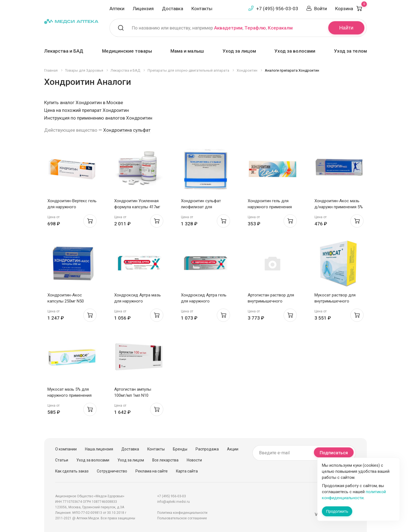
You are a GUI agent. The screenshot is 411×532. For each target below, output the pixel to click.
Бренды (180, 449)
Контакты (202, 9)
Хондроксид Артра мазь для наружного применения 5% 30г (138, 301)
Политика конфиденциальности (182, 513)
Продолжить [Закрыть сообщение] (337, 511)
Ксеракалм (280, 28)
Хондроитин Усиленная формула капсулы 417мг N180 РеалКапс (137, 207)
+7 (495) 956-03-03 (277, 9)
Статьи (62, 460)
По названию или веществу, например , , (212, 28)
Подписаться (334, 453)
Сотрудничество (112, 471)
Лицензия (143, 9)
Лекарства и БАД (64, 51)
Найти (346, 28)
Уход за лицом (239, 51)
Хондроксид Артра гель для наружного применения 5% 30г (204, 301)
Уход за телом (350, 51)
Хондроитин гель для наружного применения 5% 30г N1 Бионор (270, 207)
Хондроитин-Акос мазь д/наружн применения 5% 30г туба (339, 207)
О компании (66, 449)
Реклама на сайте (152, 471)
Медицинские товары (127, 51)
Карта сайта (187, 471)
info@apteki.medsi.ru (174, 502)
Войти (321, 9)
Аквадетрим (228, 28)
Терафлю (255, 28)
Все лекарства (165, 460)
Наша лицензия (99, 449)
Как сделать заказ (72, 471)
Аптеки (117, 9)
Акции (233, 449)
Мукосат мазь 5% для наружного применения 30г (70, 395)
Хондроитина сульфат (127, 130)
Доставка (173, 9)
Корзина (351, 9)
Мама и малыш (187, 51)
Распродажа (207, 449)
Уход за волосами (295, 51)
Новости (194, 460)
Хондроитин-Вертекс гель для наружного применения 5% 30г (72, 207)
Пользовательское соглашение (182, 518)
